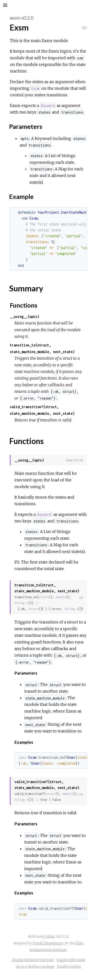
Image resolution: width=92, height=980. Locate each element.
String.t (21, 603)
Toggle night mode (71, 960)
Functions (24, 305)
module (61, 597)
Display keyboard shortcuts (33, 960)
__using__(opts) (25, 317)
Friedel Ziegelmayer (48, 943)
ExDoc (50, 936)
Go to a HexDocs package (35, 966)
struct (44, 597)
